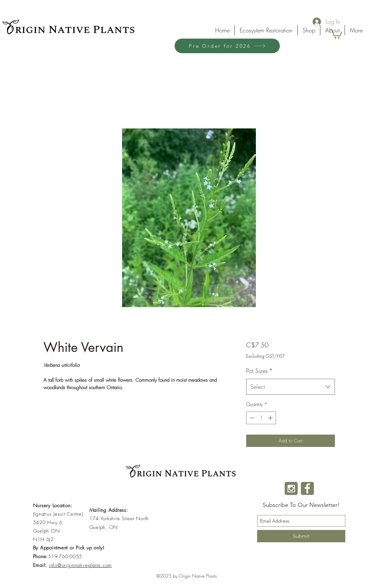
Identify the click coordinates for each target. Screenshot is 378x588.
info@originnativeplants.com (80, 565)
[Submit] (301, 536)
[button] (336, 33)
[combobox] (290, 387)
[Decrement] (252, 418)
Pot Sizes (259, 371)
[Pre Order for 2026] (227, 46)
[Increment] (271, 418)
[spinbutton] (261, 418)
